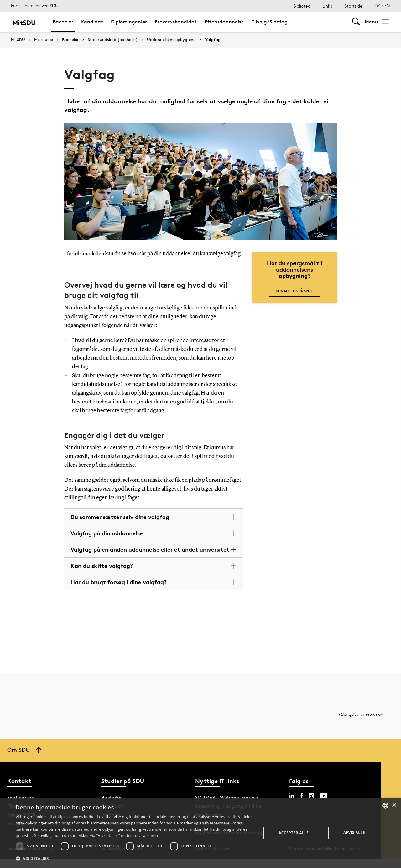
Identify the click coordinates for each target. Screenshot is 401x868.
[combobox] (385, 806)
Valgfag (213, 40)
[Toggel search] (356, 22)
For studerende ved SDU (35, 5)
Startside (353, 6)
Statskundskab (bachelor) (113, 40)
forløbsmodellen (87, 254)
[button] (135, 859)
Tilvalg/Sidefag (270, 22)
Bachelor (63, 22)
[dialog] (200, 833)
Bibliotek (302, 6)
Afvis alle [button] (354, 832)
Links (327, 6)
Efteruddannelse (224, 22)
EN (387, 5)
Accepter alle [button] (294, 833)
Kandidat (92, 22)
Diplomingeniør (129, 22)
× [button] (394, 805)
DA (378, 5)
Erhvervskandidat (176, 22)
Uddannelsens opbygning (171, 40)
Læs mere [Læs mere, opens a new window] (150, 836)
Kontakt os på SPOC (294, 291)
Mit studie (44, 40)
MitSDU (18, 40)
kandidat (103, 410)
